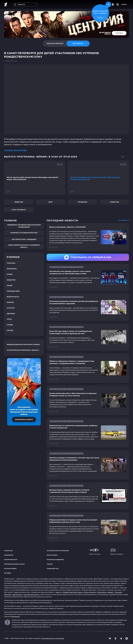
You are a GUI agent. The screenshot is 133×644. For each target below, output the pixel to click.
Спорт (9, 319)
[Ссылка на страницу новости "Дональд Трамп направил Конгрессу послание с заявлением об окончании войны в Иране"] (88, 496)
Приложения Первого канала (14, 564)
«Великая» (8, 594)
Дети (51, 202)
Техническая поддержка (55, 560)
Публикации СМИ (53, 569)
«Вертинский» (17, 594)
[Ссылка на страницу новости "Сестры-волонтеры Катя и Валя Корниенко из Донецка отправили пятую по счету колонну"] (88, 400)
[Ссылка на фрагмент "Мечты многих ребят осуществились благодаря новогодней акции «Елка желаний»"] (35, 178)
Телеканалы (15, 616)
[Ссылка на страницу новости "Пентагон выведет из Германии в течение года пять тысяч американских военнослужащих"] (88, 465)
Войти (124, 4)
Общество (19, 202)
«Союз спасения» (90, 592)
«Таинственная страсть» (31, 594)
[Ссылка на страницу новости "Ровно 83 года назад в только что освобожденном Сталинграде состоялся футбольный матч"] (88, 337)
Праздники (83, 202)
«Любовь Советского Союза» (73, 592)
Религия (10, 302)
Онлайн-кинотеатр (11, 560)
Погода (10, 325)
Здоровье (11, 314)
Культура (11, 308)
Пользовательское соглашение (58, 551)
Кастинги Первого (10, 569)
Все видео (8, 573)
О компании (8, 551)
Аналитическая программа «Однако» (23, 350)
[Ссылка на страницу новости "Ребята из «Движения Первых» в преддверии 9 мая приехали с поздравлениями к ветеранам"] (88, 368)
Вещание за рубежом (117, 552)
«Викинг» (111, 592)
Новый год (114, 202)
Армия (10, 285)
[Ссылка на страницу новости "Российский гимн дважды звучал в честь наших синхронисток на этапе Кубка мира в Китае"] (88, 277)
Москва (10, 330)
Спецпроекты (9, 555)
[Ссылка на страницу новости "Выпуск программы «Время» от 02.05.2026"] (88, 237)
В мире (10, 274)
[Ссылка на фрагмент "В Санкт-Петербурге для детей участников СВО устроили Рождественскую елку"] (98, 178)
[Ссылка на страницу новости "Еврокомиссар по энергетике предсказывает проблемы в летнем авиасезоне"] (88, 433)
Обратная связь (52, 555)
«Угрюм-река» (102, 592)
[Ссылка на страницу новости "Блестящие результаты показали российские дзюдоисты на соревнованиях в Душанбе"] (88, 307)
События (50, 564)
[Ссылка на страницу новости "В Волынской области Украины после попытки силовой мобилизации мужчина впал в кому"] (88, 527)
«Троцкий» (118, 592)
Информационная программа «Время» (23, 344)
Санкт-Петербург (19, 210)
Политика (11, 263)
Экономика (12, 269)
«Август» (59, 592)
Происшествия (13, 291)
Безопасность (13, 297)
